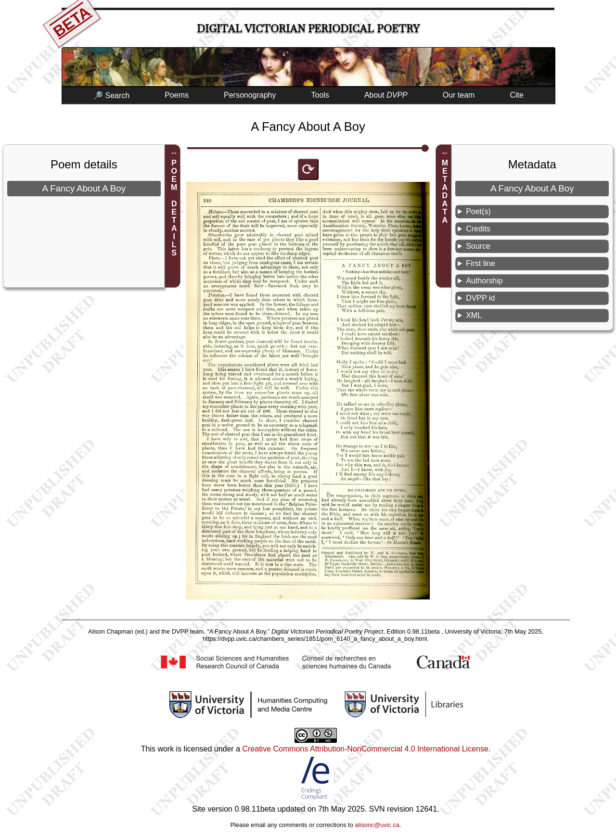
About (386, 95)
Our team (459, 95)
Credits (478, 229)
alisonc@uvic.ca (377, 825)
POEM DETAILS (174, 208)
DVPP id (480, 298)
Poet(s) (478, 211)
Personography (250, 95)
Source (478, 246)
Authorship (484, 281)
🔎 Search (111, 95)
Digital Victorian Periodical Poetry (308, 29)
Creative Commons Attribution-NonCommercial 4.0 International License (365, 749)
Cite (516, 95)
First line (480, 263)
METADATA (445, 191)
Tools (320, 95)
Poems (177, 95)
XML (474, 315)
